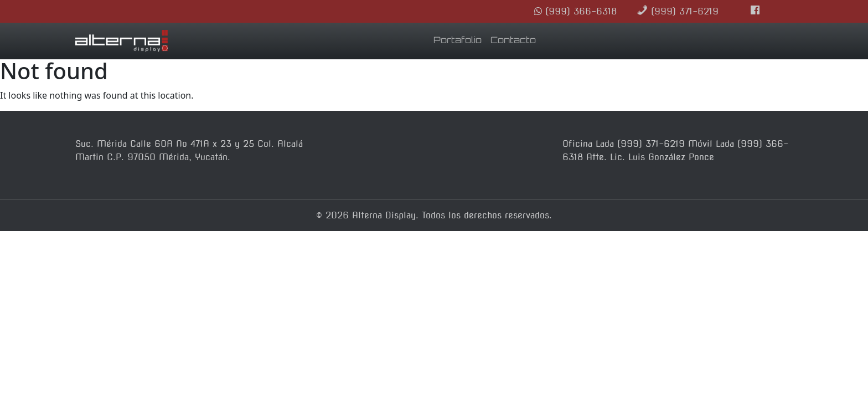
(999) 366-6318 (575, 11)
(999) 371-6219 (678, 11)
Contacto (513, 41)
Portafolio (458, 41)
